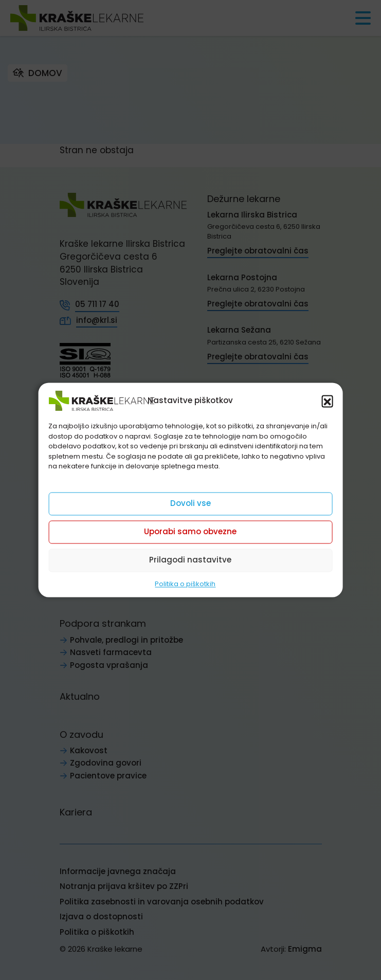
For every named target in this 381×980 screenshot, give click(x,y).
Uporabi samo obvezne (190, 531)
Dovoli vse (190, 503)
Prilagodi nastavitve (190, 560)
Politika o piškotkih (185, 584)
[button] (328, 401)
